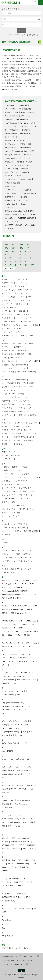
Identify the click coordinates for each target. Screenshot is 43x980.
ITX (21, 735)
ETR (26, 661)
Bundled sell (22, 613)
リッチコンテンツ (24, 558)
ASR (3, 598)
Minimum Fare (25, 148)
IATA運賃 (25, 190)
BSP (28, 609)
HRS (3, 713)
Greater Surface (11, 134)
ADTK (32, 584)
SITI (20, 860)
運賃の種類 (14, 130)
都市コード (6, 444)
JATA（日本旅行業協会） (11, 743)
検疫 (36, 361)
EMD (23, 654)
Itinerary (5, 735)
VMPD (21, 909)
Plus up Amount (11, 158)
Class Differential (28, 112)
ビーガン (19, 484)
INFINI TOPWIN (13, 728)
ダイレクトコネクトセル (11, 433)
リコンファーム (8, 558)
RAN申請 (5, 838)
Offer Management (24, 800)
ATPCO (18, 598)
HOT (26, 710)
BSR (16, 112)
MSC (32, 151)
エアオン (17, 325)
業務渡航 (21, 354)
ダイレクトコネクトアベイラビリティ (16, 430)
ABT (10, 580)
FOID (15, 683)
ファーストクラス (9, 488)
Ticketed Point (10, 179)
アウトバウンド (21, 279)
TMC (9, 882)
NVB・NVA (16, 155)
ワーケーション (8, 573)
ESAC (4, 661)
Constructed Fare (11, 116)
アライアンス (22, 293)
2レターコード (15, 948)
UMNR (18, 894)
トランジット (19, 444)
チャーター (6, 437)
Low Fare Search (11, 204)
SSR (34, 864)
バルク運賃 (9, 229)
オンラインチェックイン (11, 332)
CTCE (10, 635)
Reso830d (6, 849)
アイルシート (7, 279)
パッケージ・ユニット (10, 477)
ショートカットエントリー (22, 387)
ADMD (24, 584)
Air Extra (17, 587)
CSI (3, 635)
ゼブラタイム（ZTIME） (28, 415)
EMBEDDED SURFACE (26, 218)
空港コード (32, 354)
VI (15, 909)
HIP (29, 706)
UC (3, 894)
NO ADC (5, 789)
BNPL (36, 606)
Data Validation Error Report (12, 643)
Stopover (25, 169)
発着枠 (15, 467)
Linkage (5, 759)
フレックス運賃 (11, 193)
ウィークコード (11, 126)
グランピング (15, 358)
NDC (3, 785)
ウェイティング (25, 322)
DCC (23, 116)
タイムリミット (8, 423)
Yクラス (10, 936)
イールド (28, 315)
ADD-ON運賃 (24, 105)
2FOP (4, 948)
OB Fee (4, 800)
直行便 (32, 437)
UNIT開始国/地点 (25, 109)
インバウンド (7, 304)
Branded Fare (10, 218)
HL (20, 710)
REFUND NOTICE (8, 845)
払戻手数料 (6, 470)
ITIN (31, 732)
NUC (6, 155)
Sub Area (25, 172)
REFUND (5, 842)
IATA (3, 721)
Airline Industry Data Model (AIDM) (15, 591)
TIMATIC (26, 879)
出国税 (19, 162)
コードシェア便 (8, 372)
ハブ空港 (24, 467)
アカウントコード (9, 283)
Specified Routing (11, 169)
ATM (10, 598)
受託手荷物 (6, 401)
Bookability (6, 609)
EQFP (30, 116)
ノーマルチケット (11, 190)
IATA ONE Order (15, 721)
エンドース (6, 329)
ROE (6, 165)
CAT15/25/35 (31, 621)
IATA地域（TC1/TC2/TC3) (15, 141)
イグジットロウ (25, 297)
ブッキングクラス (9, 495)
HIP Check (24, 134)
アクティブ (23, 283)
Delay (35, 643)
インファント (21, 304)
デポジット (6, 440)
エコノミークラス (31, 325)
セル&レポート (23, 411)
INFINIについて (19, 964)
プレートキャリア (9, 509)
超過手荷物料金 (20, 437)
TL (3, 882)
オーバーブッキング (9, 336)
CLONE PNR (23, 628)
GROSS (32, 215)
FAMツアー (6, 673)
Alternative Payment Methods (13, 595)
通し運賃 (17, 183)
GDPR (4, 691)
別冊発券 (22, 509)
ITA (25, 732)
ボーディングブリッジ (10, 516)
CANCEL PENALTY (9, 621)
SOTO (10, 864)
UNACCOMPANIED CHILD (11, 897)
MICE (29, 767)
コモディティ (21, 368)
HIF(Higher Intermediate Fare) (16, 211)
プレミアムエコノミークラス (13, 506)
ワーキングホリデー (25, 569)
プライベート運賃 (27, 193)
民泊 (19, 531)
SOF (3, 864)
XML (3, 928)
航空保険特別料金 (19, 365)
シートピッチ (22, 397)
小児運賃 (29, 162)
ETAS (19, 661)
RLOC (32, 849)
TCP (3, 879)
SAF (3, 860)
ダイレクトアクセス (21, 426)
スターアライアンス (21, 401)
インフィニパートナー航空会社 (14, 311)
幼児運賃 (24, 197)
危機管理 (17, 347)
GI (5, 130)
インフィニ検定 (8, 307)
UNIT (13, 109)
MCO (4, 767)
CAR (21, 621)
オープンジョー (11, 144)
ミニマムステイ (11, 197)
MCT (11, 767)
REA (13, 838)
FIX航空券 (6, 683)
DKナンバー (15, 646)
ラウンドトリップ (20, 200)
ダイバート (6, 426)
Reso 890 (16, 849)
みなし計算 (9, 208)
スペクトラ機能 (25, 404)
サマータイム (7, 380)
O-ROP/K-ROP (7, 807)
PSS (3, 826)
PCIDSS (11, 815)
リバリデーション (9, 561)
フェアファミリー (11, 222)
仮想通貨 (5, 344)
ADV (3, 587)
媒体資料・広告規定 (9, 956)
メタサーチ (6, 535)
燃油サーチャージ (11, 186)
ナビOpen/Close (40, 3)
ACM (34, 580)
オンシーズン (10, 137)
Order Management (22, 804)
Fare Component (27, 123)
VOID (29, 909)
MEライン (20, 767)
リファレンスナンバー (28, 561)
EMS (32, 211)
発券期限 (5, 467)
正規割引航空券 (25, 179)
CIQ (32, 624)
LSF (30, 144)
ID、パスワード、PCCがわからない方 (25, 35)
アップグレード (8, 293)
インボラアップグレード (11, 315)
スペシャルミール (9, 408)
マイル (4, 524)
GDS (11, 691)
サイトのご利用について (11, 960)
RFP (25, 849)
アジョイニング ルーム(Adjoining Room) (17, 290)
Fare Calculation (11, 123)
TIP (34, 879)
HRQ (33, 710)
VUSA (7, 215)
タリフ (7, 183)
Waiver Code (30, 225)
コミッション (28, 155)
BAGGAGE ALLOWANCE (21, 606)
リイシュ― (6, 554)
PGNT (31, 819)
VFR (9, 909)
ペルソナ (33, 509)
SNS (34, 860)
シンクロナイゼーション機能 (13, 394)
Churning (24, 204)
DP (24, 646)
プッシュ (22, 499)
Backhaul (8, 112)
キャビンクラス (8, 354)
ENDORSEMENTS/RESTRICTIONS (14, 658)
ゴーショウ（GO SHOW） (27, 372)
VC (3, 909)
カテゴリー (16, 344)
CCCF (4, 624)
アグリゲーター (8, 286)
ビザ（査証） (7, 481)
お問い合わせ (28, 960)
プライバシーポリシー (28, 956)
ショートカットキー (9, 390)
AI (9, 587)
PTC (10, 826)
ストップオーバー (11, 172)
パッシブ (26, 477)
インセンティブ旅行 (9, 300)
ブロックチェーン (9, 499)
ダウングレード (30, 433)
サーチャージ (25, 158)
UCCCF (10, 894)
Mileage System (11, 148)
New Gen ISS (32, 785)
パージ (35, 477)
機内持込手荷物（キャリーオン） (15, 351)
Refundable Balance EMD (21, 842)
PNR (31, 822)
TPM (6, 109)
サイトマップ (7, 964)
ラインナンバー (8, 551)
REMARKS (31, 845)
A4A (3, 580)
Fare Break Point (22, 119)
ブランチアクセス (26, 495)
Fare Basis (9, 119)
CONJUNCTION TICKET (10, 631)
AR (35, 595)
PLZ (25, 822)
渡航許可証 (28, 440)
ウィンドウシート (9, 318)
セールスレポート (9, 415)
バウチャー (18, 470)
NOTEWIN (23, 789)
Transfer (20, 886)
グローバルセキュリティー (12, 361)
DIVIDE (4, 646)
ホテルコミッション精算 (11, 513)
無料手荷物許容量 (31, 531)
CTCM (18, 635)
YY (3, 936)
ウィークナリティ (27, 126)
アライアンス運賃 (19, 215)
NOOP (13, 789)
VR (35, 909)
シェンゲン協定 (8, 383)
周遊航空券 (9, 162)
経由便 (28, 361)
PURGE (17, 826)
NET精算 (20, 785)
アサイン (21, 286)
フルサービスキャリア (10, 491)
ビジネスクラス (21, 481)
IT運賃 (23, 144)
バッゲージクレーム (9, 474)
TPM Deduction (10, 105)
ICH (34, 725)
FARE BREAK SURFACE (13, 225)
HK (14, 710)
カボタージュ (29, 344)
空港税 (7, 200)
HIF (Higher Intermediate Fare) (13, 706)
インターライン (27, 300)
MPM (30, 774)
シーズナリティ (17, 165)
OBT (12, 800)
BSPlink (4, 613)
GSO (19, 695)
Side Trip (30, 165)
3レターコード (29, 948)
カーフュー (6, 347)
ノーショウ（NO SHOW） (12, 455)
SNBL (27, 860)
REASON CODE (24, 838)
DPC (30, 646)
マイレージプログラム (19, 524)
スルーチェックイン (27, 408)
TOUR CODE (19, 882)
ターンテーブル (32, 423)
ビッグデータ (7, 484)
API (29, 595)
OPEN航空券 (6, 804)
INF (3, 728)
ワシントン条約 (8, 569)
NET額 (11, 785)
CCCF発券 (13, 624)
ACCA (17, 580)
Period (20, 815)
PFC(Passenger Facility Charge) (14, 819)
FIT (35, 680)
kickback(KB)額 (7, 751)
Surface (18, 176)
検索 (35, 3)
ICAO (27, 725)
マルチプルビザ (8, 528)
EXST (33, 661)
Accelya (26, 580)
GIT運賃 (25, 130)
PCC (3, 815)
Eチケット (6, 665)
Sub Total (8, 176)
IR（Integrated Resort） (11, 732)
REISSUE (21, 845)
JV (26, 743)
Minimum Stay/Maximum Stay (16, 151)
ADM (17, 584)
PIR (3, 822)
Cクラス (27, 635)
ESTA (11, 661)
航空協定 (5, 365)
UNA (26, 894)
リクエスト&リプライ (22, 554)
